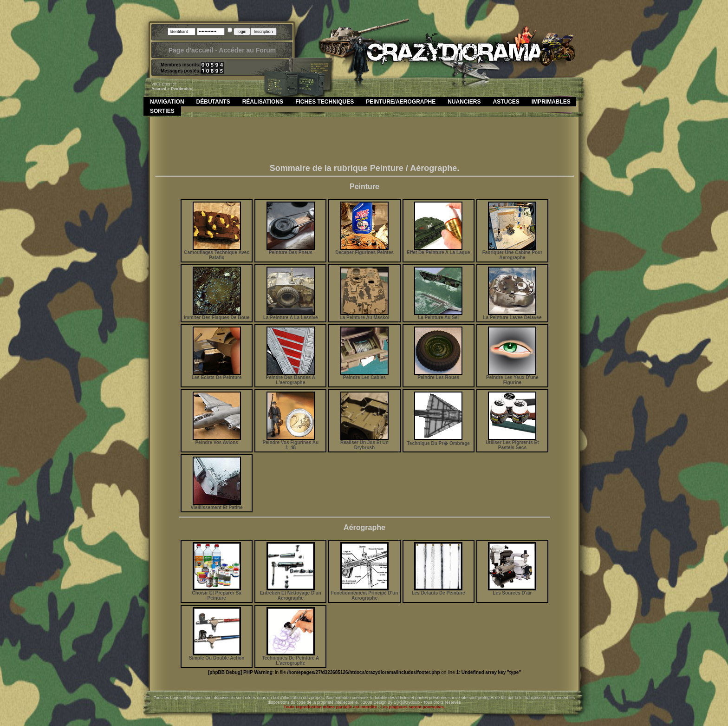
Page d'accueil (191, 50)
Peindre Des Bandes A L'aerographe (291, 378)
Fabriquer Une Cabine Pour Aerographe (512, 253)
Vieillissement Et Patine (217, 505)
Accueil (159, 89)
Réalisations (263, 102)
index (187, 89)
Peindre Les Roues (438, 375)
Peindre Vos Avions (217, 440)
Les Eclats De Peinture (217, 375)
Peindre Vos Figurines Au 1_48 (290, 443)
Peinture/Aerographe (401, 102)
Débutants (213, 102)
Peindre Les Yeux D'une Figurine (512, 378)
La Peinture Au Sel (438, 315)
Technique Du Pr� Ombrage (438, 441)
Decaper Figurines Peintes (364, 250)
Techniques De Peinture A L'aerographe (290, 658)
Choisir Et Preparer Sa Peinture (217, 593)
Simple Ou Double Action (217, 656)
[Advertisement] (364, 143)
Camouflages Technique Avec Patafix (217, 253)
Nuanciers (464, 102)
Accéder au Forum (247, 50)
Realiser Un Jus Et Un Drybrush (364, 443)
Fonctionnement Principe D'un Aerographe (365, 593)
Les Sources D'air (512, 591)
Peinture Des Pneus (291, 250)
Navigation (167, 102)
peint (176, 89)
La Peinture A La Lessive (291, 315)
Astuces (506, 102)
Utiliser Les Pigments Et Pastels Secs (512, 443)
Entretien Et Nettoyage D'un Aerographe (291, 593)
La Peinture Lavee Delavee (512, 315)
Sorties (162, 111)
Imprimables (551, 102)
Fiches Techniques (325, 102)
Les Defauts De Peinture (439, 591)
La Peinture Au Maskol (365, 315)
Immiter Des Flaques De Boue (217, 315)
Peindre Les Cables (364, 375)
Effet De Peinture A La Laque (439, 250)
